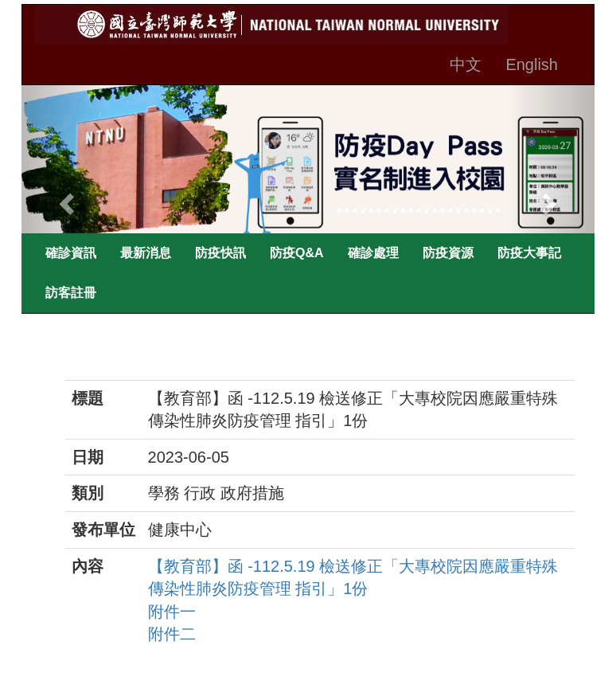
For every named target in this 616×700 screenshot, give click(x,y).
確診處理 (373, 253)
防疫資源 (448, 253)
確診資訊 (71, 253)
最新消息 (146, 253)
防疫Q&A (297, 253)
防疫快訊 (220, 253)
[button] (64, 199)
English (532, 65)
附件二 (172, 634)
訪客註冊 (71, 293)
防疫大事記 (529, 253)
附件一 (172, 612)
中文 (466, 65)
